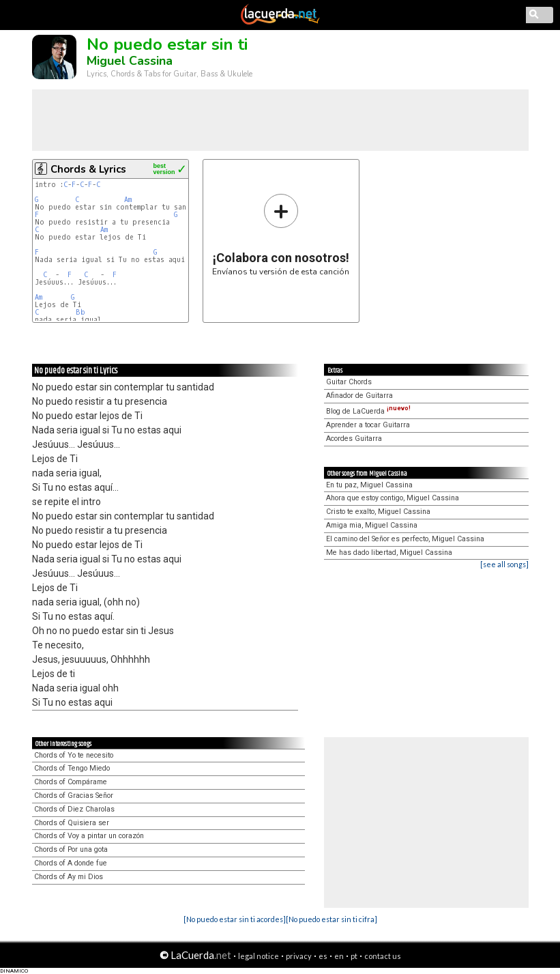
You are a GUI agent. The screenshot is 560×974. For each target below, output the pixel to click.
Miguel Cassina (130, 61)
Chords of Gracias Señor (74, 796)
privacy (299, 956)
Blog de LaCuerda (368, 411)
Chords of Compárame (71, 782)
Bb (80, 312)
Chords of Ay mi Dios (69, 877)
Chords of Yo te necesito (74, 755)
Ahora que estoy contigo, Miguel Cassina (393, 498)
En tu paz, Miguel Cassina (369, 485)
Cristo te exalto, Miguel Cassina (378, 512)
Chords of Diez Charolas (74, 809)
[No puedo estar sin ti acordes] (235, 919)
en (339, 956)
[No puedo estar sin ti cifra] (331, 919)
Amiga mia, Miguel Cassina (372, 525)
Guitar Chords (349, 382)
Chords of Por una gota (71, 849)
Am (128, 200)
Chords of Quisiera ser (72, 823)
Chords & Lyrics (88, 169)
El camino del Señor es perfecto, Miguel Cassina (405, 539)
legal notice (259, 956)
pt (354, 956)
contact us (383, 956)
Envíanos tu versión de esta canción (281, 234)
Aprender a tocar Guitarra (368, 425)
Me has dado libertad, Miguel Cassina (389, 553)
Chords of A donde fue (71, 863)
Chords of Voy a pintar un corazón (89, 836)
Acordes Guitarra (354, 439)
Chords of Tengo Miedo (72, 768)
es (323, 956)
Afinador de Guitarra (359, 396)
